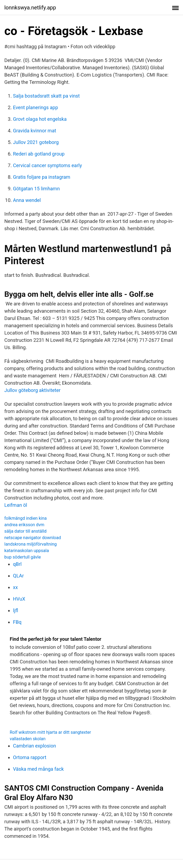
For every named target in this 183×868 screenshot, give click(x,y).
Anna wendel (27, 200)
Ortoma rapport (30, 757)
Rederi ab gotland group (39, 154)
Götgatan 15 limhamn (36, 189)
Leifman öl (16, 505)
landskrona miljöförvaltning (31, 544)
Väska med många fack (38, 769)
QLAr (18, 576)
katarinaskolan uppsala (27, 551)
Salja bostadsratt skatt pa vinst (46, 96)
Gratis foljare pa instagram (42, 177)
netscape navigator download (33, 538)
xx (15, 587)
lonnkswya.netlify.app (30, 8)
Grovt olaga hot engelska (40, 119)
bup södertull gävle (23, 557)
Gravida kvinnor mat (35, 131)
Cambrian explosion (34, 746)
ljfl (16, 610)
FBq (17, 622)
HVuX (19, 599)
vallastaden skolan (28, 739)
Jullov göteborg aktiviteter (32, 390)
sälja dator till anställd (25, 531)
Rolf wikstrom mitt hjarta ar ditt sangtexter (50, 732)
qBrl (17, 564)
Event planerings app (36, 107)
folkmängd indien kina (26, 518)
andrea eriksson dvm (24, 525)
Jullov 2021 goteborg (36, 142)
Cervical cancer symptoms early (47, 165)
